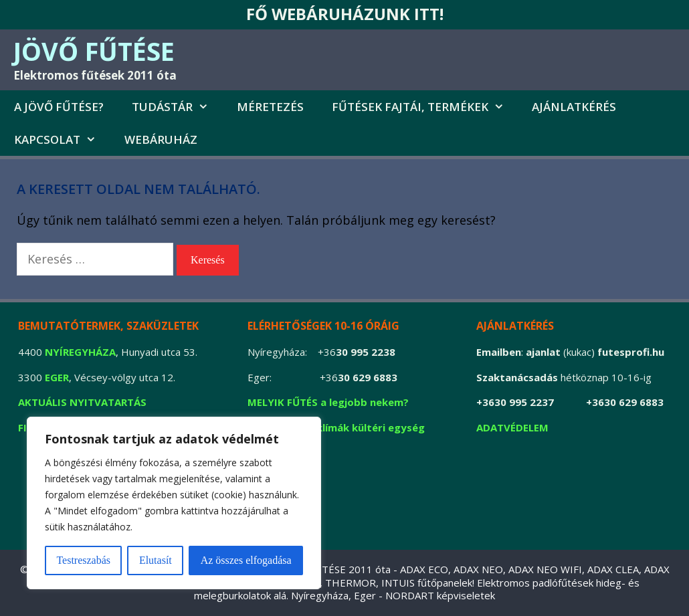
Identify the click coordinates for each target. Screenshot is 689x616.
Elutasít (156, 560)
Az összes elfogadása (246, 560)
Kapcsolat (62, 139)
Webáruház (161, 139)
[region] (174, 503)
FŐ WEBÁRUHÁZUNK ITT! (345, 14)
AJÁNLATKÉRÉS (574, 107)
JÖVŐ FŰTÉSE (94, 51)
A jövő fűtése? (59, 107)
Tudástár (177, 107)
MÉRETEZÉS (270, 107)
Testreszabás (83, 560)
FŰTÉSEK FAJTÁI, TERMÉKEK (425, 107)
